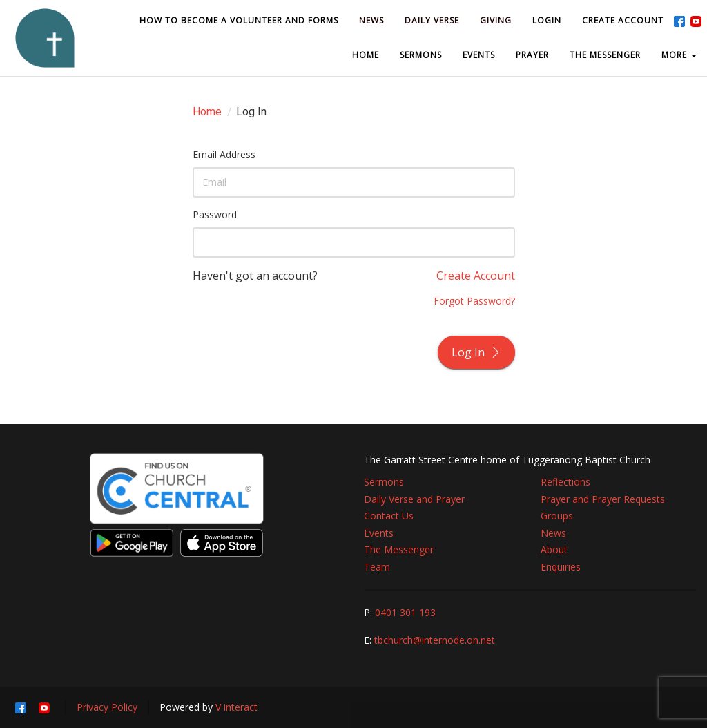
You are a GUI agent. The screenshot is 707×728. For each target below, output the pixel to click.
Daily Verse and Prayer (414, 499)
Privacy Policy (107, 707)
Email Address (224, 154)
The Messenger (399, 549)
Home (207, 112)
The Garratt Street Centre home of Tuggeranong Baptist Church (507, 460)
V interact (236, 707)
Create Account (476, 276)
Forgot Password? (474, 301)
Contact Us (389, 516)
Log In (476, 352)
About (554, 549)
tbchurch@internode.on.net (435, 640)
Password (215, 214)
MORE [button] (679, 55)
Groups (557, 516)
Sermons (384, 482)
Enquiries (561, 567)
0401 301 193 (405, 612)
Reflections (565, 482)
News (553, 533)
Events (379, 533)
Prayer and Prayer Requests (603, 499)
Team (377, 567)
